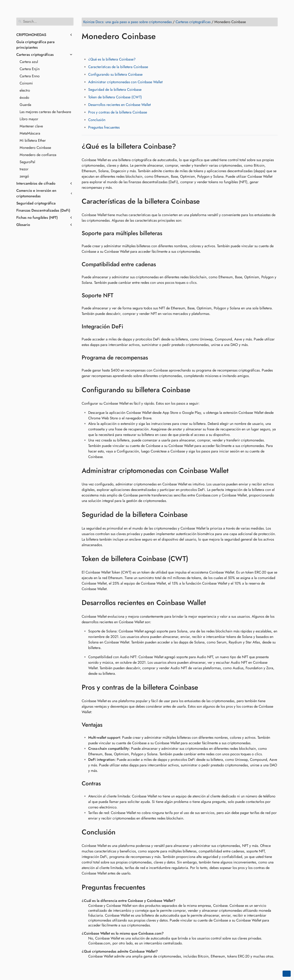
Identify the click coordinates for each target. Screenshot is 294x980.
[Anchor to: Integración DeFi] (128, 327)
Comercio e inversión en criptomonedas (36, 193)
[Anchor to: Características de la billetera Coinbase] (206, 201)
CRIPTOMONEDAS (31, 35)
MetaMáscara (30, 133)
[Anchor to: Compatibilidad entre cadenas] (161, 264)
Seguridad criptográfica (36, 203)
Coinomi (26, 83)
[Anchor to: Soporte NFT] (119, 295)
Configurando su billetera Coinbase (115, 74)
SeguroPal (27, 162)
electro (25, 90)
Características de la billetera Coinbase (118, 67)
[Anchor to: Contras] (106, 784)
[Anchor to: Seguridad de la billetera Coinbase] (194, 515)
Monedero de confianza (38, 155)
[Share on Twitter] (93, 48)
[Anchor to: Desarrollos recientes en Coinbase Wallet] (212, 603)
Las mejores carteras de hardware (45, 112)
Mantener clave (31, 126)
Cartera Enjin (30, 69)
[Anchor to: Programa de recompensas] (153, 358)
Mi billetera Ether (33, 140)
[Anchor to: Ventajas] (108, 725)
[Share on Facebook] (86, 48)
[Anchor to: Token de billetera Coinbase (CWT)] (194, 559)
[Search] (45, 22)
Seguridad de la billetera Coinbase (115, 90)
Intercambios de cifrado (36, 183)
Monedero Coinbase (35, 148)
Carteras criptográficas (35, 55)
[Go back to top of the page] (287, 974)
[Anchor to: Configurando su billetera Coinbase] (196, 390)
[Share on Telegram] (124, 48)
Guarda (25, 105)
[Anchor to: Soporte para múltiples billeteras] (168, 233)
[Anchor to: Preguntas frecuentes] (151, 887)
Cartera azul (29, 62)
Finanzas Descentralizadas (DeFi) (43, 210)
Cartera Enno (30, 76)
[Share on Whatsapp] (117, 48)
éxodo (24, 98)
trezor (24, 169)
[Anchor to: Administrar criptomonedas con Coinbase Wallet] (234, 471)
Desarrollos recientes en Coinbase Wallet (119, 105)
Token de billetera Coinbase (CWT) (115, 97)
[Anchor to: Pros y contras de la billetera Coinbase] (204, 687)
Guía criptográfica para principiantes (35, 45)
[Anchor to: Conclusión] (122, 832)
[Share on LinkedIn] (101, 48)
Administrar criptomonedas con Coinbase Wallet (125, 82)
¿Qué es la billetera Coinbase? (112, 59)
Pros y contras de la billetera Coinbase (118, 112)
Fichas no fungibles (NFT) (37, 218)
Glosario (23, 225)
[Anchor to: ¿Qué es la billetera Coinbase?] (182, 146)
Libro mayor (29, 119)
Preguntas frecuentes (104, 127)
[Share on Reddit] (109, 48)
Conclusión (97, 120)
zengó (24, 176)
